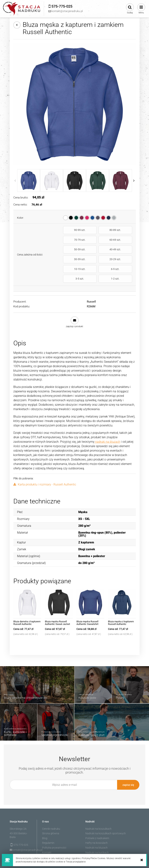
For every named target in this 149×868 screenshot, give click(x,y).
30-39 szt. (74, 250)
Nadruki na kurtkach (97, 833)
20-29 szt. (97, 250)
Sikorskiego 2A (18, 809)
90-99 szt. (74, 230)
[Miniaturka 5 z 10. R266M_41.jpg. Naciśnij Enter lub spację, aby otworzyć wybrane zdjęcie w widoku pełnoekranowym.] (121, 181)
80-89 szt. (97, 230)
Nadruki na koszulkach (98, 809)
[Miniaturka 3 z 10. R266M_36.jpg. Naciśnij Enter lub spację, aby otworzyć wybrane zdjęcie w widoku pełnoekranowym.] (75, 181)
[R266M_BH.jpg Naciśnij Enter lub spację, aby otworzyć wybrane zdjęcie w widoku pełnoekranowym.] (75, 104)
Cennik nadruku (51, 809)
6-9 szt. (74, 259)
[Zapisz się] (128, 765)
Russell (91, 282)
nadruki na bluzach (107, 422)
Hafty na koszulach (96, 823)
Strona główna (51, 814)
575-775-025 (21, 825)
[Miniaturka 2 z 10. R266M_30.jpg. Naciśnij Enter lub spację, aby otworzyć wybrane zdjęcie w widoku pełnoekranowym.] (52, 181)
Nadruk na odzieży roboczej (101, 837)
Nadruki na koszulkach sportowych (106, 814)
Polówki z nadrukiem (97, 818)
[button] (75, 303)
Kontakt (47, 833)
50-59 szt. (97, 240)
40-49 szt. (121, 240)
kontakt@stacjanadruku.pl (22, 830)
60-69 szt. (74, 240)
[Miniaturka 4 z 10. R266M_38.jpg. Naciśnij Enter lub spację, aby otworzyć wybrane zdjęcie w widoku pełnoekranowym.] (98, 181)
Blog (45, 818)
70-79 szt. (121, 230)
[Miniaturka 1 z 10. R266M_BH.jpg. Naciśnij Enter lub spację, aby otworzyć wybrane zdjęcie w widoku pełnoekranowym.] (29, 181)
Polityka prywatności (54, 828)
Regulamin (48, 823)
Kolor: (20, 218)
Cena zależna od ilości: (30, 245)
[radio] (66, 218)
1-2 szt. (121, 259)
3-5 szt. (97, 259)
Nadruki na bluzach (96, 828)
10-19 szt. (121, 250)
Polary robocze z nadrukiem (101, 842)
